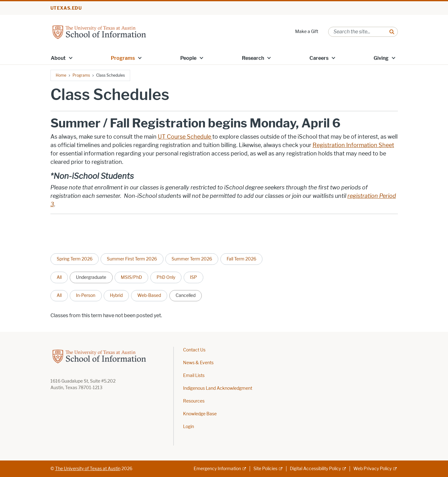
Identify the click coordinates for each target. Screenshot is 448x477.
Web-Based (149, 295)
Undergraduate (91, 277)
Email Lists (194, 376)
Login (189, 427)
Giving (381, 58)
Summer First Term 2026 (132, 259)
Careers (319, 58)
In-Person (86, 295)
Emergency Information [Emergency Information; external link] (217, 469)
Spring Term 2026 (75, 259)
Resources (194, 401)
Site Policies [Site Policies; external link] (265, 469)
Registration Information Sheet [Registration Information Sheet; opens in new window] (353, 145)
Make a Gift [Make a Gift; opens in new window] (307, 32)
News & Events (198, 363)
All (59, 277)
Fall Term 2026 (241, 259)
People (188, 58)
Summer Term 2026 (192, 259)
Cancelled (186, 295)
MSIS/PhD (131, 277)
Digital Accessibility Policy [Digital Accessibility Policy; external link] (315, 469)
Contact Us (194, 350)
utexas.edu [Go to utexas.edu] (66, 8)
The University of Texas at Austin (88, 469)
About (58, 58)
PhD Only (166, 277)
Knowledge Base (200, 414)
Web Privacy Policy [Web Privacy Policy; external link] (373, 469)
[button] (70, 58)
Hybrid (116, 295)
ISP (193, 277)
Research (253, 58)
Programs (123, 58)
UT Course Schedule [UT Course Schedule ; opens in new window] (185, 137)
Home (61, 75)
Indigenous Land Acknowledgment (218, 388)
